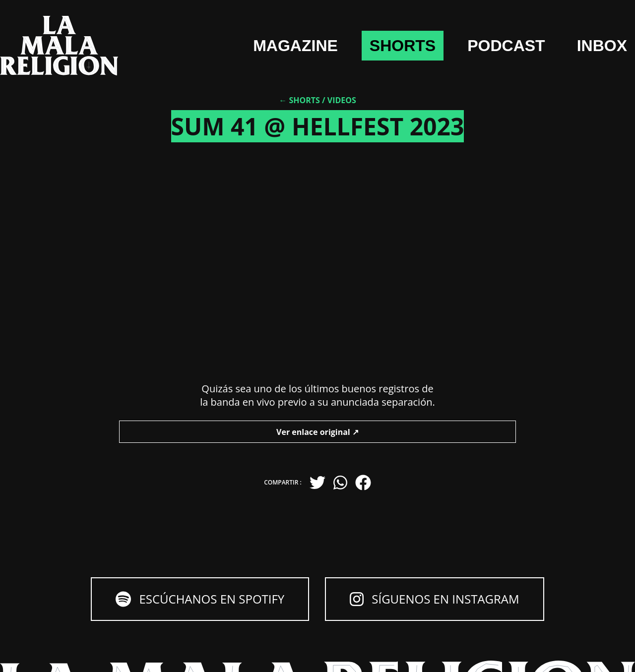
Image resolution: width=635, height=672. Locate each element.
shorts (403, 46)
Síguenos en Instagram (434, 599)
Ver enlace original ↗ (317, 432)
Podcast (506, 46)
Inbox (602, 46)
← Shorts (299, 100)
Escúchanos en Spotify (200, 599)
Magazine (295, 46)
